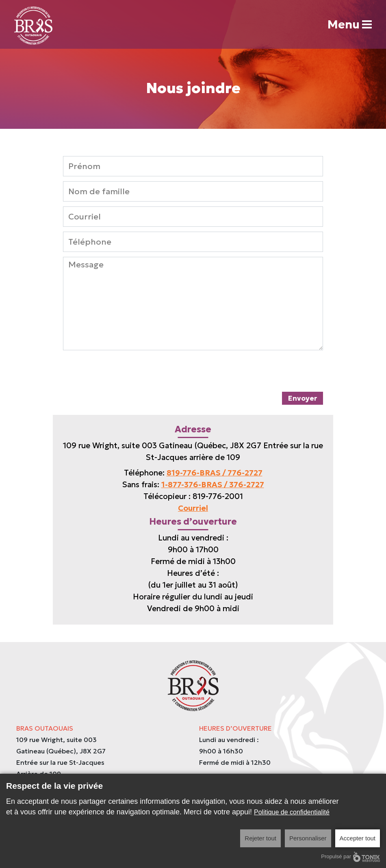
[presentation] (125, 371)
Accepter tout (358, 838)
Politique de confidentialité (292, 812)
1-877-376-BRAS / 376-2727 (213, 484)
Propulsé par (350, 857)
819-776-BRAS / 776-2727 (215, 473)
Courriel (193, 508)
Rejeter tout (260, 838)
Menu (350, 25)
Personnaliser (308, 838)
